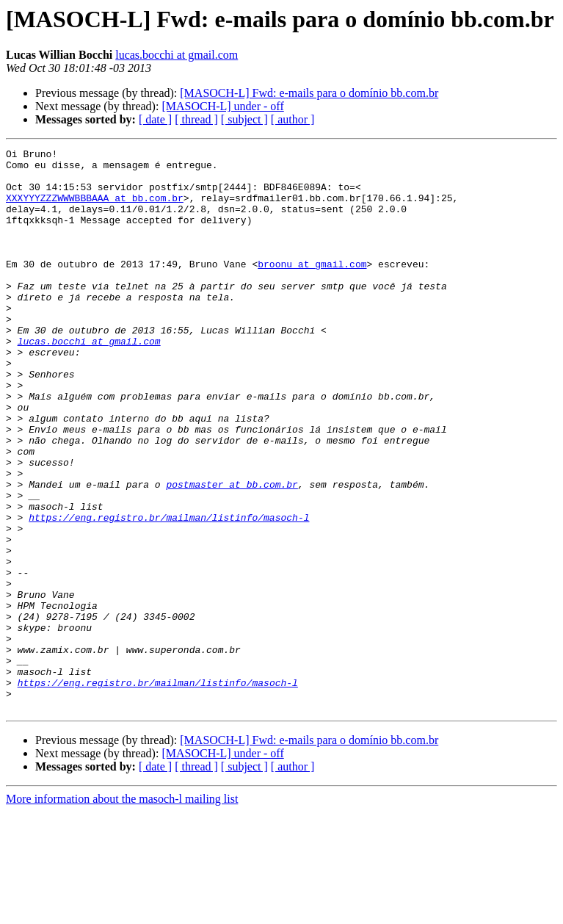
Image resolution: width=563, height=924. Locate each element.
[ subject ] (244, 119)
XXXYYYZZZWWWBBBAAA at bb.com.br (95, 209)
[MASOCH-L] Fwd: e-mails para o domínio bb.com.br (309, 93)
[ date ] (155, 119)
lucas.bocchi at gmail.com (177, 55)
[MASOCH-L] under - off (222, 106)
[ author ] (293, 119)
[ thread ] (196, 119)
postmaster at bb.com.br (232, 552)
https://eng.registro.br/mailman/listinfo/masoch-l (169, 592)
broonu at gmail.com (312, 288)
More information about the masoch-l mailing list (122, 911)
